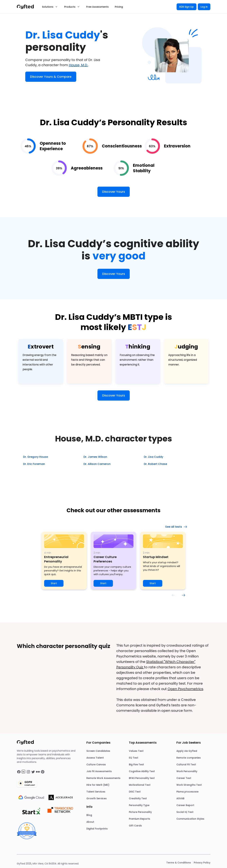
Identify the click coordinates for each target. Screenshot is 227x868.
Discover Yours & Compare (51, 77)
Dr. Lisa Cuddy (153, 457)
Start (54, 583)
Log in (204, 7)
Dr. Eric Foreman (34, 464)
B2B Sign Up (187, 7)
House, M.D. (78, 65)
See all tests (176, 527)
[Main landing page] (27, 7)
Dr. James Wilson (95, 457)
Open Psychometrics (185, 689)
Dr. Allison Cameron (97, 464)
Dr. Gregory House (35, 457)
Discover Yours (114, 192)
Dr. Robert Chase (155, 464)
